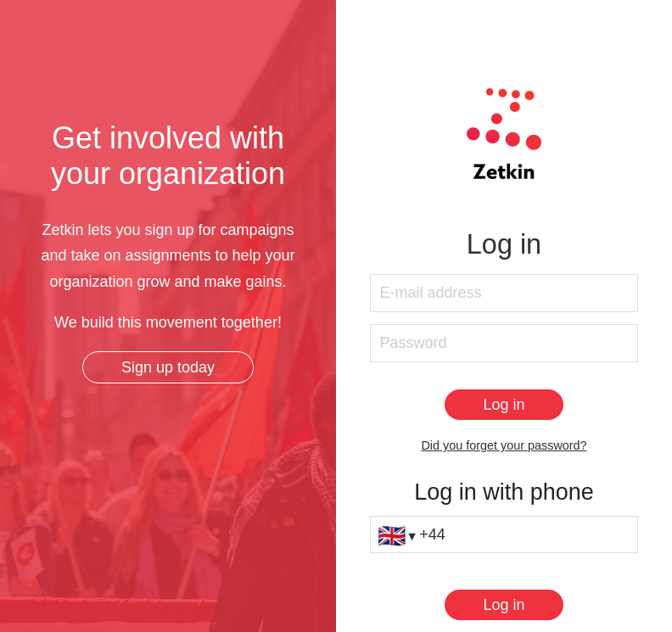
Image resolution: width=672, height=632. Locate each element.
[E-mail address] (504, 293)
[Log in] (504, 405)
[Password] (504, 343)
